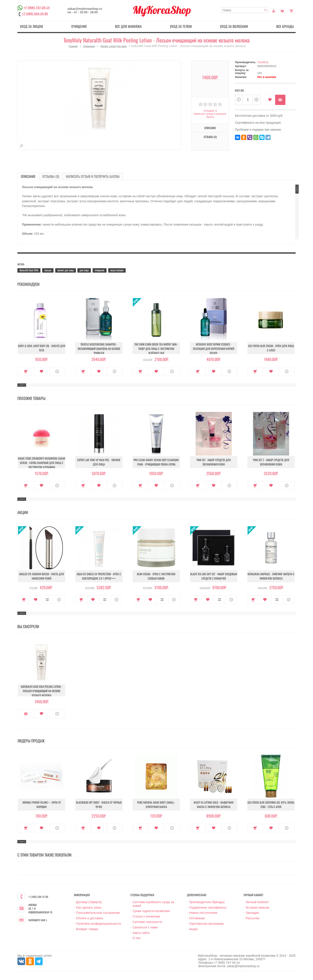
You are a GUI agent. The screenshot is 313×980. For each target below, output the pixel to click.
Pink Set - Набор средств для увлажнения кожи (214, 462)
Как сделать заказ (89, 907)
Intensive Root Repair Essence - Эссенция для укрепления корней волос (214, 349)
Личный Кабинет (257, 902)
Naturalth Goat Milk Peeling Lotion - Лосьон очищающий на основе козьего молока (42, 691)
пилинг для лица (66, 270)
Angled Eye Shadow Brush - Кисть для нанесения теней (42, 576)
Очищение (79, 26)
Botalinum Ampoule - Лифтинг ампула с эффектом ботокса (271, 576)
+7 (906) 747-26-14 (37, 8)
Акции (193, 929)
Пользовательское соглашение (98, 913)
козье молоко (117, 270)
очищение (100, 270)
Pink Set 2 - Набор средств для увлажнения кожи (271, 462)
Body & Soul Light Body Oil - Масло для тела (42, 348)
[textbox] (245, 10)
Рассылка (252, 918)
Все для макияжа (128, 26)
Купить (26, 371)
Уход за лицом (32, 26)
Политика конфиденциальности (99, 924)
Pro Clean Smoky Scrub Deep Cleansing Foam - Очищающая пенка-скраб (156, 462)
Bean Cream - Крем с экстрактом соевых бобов (156, 576)
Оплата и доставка (89, 918)
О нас (137, 938)
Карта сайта (141, 933)
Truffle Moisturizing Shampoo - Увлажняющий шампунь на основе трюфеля (99, 349)
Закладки (252, 913)
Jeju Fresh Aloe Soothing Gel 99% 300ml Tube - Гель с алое (271, 805)
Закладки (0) (282, 10)
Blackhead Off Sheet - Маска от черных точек (99, 805)
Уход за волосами (234, 26)
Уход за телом (181, 26)
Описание (210, 128)
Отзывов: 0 (210, 111)
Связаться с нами (145, 927)
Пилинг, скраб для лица (113, 46)
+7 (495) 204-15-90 (35, 14)
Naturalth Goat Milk (29, 270)
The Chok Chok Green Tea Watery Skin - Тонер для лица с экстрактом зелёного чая (156, 349)
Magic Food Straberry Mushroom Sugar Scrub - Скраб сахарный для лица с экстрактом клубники (42, 463)
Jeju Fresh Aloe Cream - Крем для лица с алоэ (271, 348)
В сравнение (47, 600)
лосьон (48, 270)
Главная (73, 46)
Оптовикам (197, 918)
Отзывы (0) (210, 137)
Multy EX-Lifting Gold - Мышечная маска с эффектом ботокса (214, 805)
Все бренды (285, 26)
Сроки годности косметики (151, 911)
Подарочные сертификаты (208, 907)
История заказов (257, 907)
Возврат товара (87, 929)
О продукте (57, 371)
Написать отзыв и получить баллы (210, 115)
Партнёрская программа (206, 924)
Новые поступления (203, 913)
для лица (84, 270)
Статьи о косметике (146, 916)
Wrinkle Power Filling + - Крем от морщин (42, 805)
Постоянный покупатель (274, 10)
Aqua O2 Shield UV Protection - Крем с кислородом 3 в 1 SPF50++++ (99, 576)
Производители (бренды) (207, 902)
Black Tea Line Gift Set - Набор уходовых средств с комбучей (214, 576)
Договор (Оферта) (89, 902)
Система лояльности (147, 922)
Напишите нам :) (38, 920)
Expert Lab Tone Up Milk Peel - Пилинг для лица (99, 462)
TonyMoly (263, 62)
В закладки (270, 100)
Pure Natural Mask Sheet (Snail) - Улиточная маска (156, 805)
